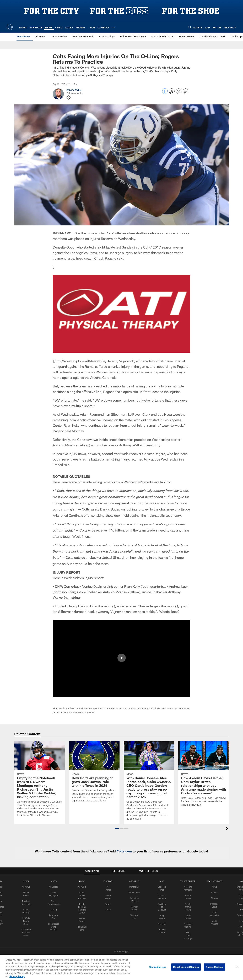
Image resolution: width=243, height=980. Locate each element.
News (26, 881)
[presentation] (228, 829)
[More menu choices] (113, 27)
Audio (82, 881)
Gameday (162, 924)
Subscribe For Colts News (26, 932)
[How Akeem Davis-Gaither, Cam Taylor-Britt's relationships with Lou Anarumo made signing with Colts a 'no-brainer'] (204, 776)
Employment (134, 892)
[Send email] (179, 93)
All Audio (82, 887)
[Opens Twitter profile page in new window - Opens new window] (69, 98)
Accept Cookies (214, 967)
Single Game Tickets (188, 907)
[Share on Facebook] (165, 93)
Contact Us (134, 887)
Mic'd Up (54, 910)
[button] (117, 828)
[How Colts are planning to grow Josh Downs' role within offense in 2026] (94, 774)
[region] (121, 967)
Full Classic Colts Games (54, 927)
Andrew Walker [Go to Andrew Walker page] (74, 90)
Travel (108, 904)
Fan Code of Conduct (162, 907)
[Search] (190, 27)
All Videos (54, 887)
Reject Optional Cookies (186, 967)
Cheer (108, 910)
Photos (108, 881)
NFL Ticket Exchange (188, 935)
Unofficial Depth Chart (26, 921)
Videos (214, 892)
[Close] (237, 967)
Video (54, 881)
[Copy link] (186, 91)
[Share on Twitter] (172, 93)
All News (26, 887)
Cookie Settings (158, 967)
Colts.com (124, 851)
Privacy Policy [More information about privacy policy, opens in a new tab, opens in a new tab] (17, 976)
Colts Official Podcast (82, 895)
